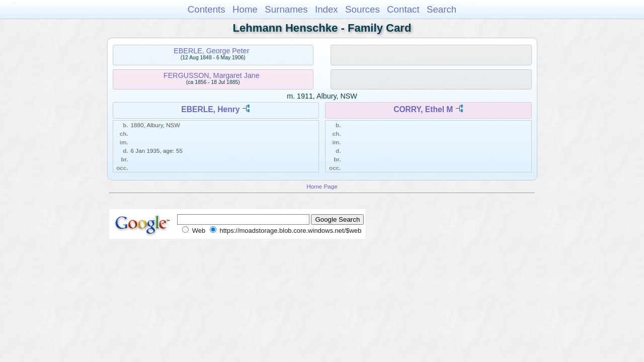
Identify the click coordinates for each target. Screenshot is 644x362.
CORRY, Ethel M (423, 109)
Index (327, 9)
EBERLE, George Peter (211, 51)
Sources (363, 9)
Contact (403, 9)
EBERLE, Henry (210, 109)
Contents (207, 9)
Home (245, 9)
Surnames (286, 9)
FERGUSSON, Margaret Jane (212, 75)
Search (441, 9)
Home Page (322, 186)
